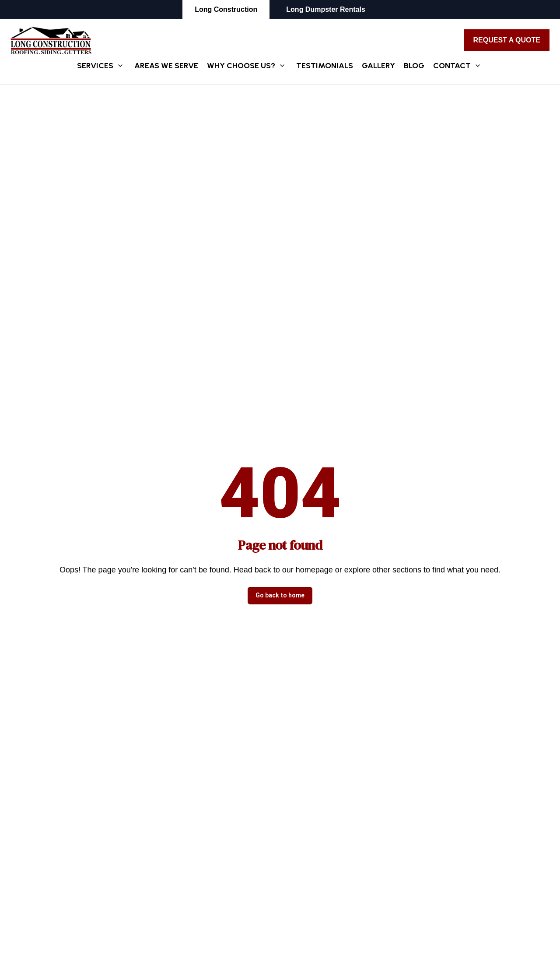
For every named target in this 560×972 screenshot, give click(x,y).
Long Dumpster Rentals (325, 9)
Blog (414, 66)
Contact (452, 66)
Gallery (378, 66)
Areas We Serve (166, 66)
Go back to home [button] (280, 595)
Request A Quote (507, 40)
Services (95, 66)
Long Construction (226, 9)
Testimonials (325, 66)
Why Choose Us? (241, 66)
